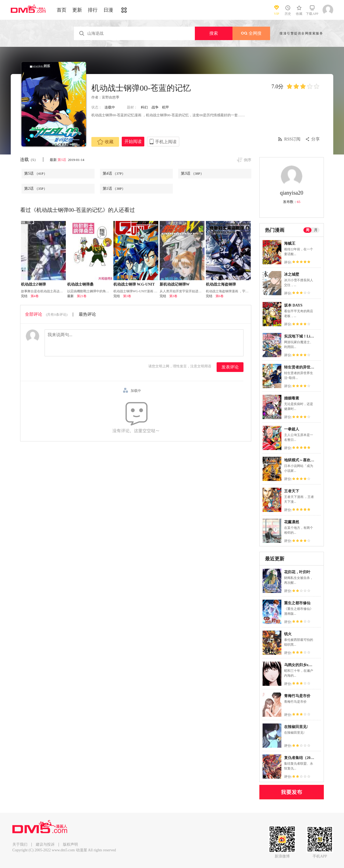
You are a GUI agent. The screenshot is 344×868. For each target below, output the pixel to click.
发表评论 (230, 367)
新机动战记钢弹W (175, 284)
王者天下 (292, 491)
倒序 (248, 160)
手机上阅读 (166, 142)
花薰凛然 (292, 522)
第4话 (114, 173)
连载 (29, 159)
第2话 (36, 189)
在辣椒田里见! (296, 727)
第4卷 (35, 296)
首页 (62, 10)
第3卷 (127, 296)
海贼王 (290, 243)
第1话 (114, 189)
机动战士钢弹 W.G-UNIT (134, 284)
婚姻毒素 (292, 398)
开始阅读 (133, 141)
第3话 (192, 173)
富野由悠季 (111, 97)
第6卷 (220, 296)
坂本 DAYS (293, 305)
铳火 (288, 634)
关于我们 (20, 844)
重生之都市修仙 (297, 603)
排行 (93, 10)
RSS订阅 (292, 139)
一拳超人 (292, 429)
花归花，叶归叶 (297, 572)
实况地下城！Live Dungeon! (307, 336)
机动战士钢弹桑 (80, 284)
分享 (316, 139)
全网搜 (251, 33)
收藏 (105, 142)
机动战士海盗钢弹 (221, 284)
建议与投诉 (45, 844)
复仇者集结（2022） (301, 758)
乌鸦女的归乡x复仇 (300, 665)
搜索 (214, 33)
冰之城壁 (292, 274)
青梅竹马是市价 (297, 696)
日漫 (108, 10)
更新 (77, 10)
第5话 (62, 160)
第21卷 (82, 296)
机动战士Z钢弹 (33, 284)
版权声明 (70, 844)
